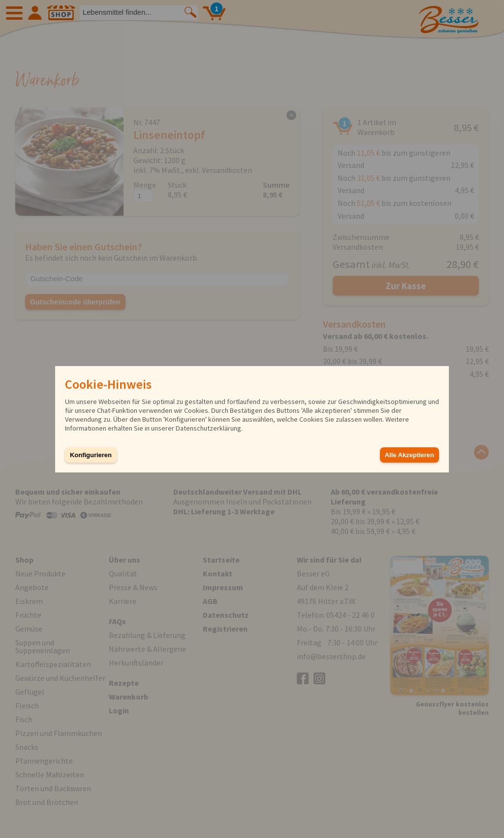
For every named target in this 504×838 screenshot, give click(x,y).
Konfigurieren (91, 455)
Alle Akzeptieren (409, 455)
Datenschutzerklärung (208, 428)
